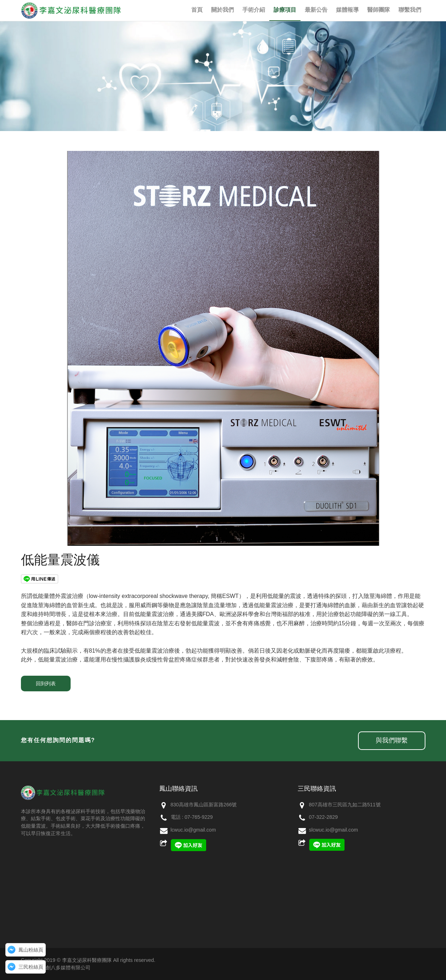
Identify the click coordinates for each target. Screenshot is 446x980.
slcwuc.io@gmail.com (334, 830)
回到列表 (46, 684)
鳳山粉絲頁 (31, 950)
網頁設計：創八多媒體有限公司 (56, 968)
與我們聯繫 (392, 740)
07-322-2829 (324, 817)
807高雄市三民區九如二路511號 (345, 805)
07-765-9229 (199, 817)
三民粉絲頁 (31, 967)
